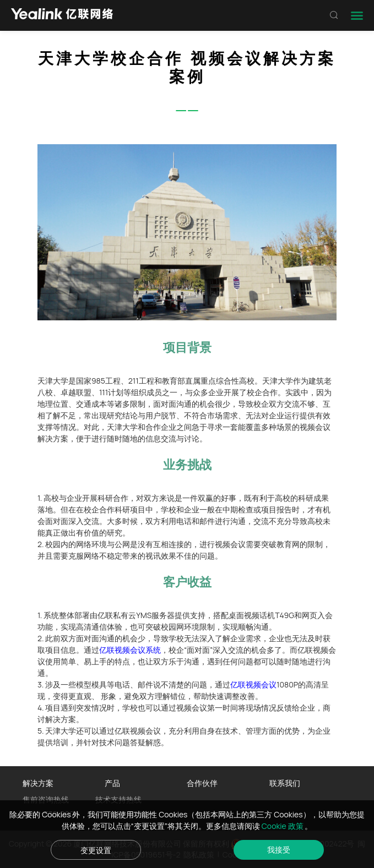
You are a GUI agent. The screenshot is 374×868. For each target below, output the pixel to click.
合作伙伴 (202, 783)
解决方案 (38, 783)
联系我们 (285, 783)
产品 (112, 783)
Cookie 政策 (283, 826)
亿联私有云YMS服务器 (136, 615)
